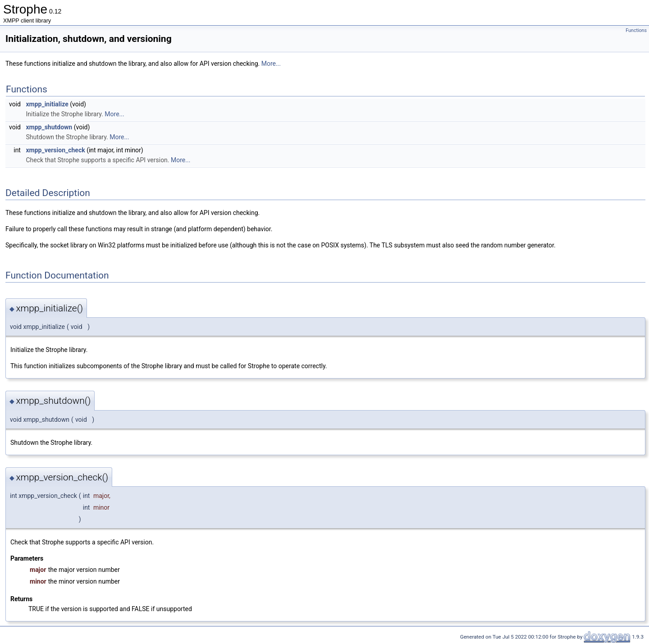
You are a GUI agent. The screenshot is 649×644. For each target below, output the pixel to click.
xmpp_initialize (47, 104)
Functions (636, 30)
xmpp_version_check (55, 150)
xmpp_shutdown (49, 127)
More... (271, 64)
